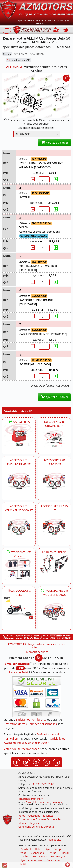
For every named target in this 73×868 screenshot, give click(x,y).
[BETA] (54, 611)
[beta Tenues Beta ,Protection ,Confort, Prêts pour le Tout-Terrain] (19, 569)
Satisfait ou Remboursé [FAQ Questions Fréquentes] (31, 720)
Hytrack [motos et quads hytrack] (53, 853)
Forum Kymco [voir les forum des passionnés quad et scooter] (59, 857)
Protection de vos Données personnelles (30, 724)
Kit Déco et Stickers (54, 552)
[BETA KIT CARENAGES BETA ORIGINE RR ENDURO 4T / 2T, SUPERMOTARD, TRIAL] (54, 439)
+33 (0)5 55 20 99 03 (43, 784)
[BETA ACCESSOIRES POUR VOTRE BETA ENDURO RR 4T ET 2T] (19, 481)
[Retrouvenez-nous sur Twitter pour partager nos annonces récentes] (27, 762)
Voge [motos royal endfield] (23, 853)
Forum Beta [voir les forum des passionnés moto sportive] (40, 857)
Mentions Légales (29, 823)
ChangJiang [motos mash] (37, 853)
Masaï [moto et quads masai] (65, 853)
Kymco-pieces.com (31, 860)
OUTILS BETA (19, 422)
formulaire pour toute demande (44, 803)
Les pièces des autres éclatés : (37, 128)
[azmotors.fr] (32, 30)
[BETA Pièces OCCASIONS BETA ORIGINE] (19, 608)
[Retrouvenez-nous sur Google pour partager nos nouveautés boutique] (37, 762)
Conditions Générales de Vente (36, 827)
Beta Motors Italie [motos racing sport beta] (31, 849)
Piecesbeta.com (55, 860)
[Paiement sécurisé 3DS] (37, 697)
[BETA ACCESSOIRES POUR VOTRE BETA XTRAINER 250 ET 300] (19, 527)
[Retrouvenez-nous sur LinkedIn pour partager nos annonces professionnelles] (56, 762)
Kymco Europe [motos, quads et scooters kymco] (54, 849)
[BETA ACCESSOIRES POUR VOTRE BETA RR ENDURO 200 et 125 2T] (54, 481)
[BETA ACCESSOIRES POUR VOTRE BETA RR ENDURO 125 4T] (54, 527)
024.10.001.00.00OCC (34, 236)
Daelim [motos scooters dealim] (25, 857)
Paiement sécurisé (37, 652)
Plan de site (55, 840)
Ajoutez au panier (54, 143)
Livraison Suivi (18, 672)
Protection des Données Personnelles (40, 819)
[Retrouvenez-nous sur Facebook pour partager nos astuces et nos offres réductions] (17, 762)
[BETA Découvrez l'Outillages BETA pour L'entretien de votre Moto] (19, 435)
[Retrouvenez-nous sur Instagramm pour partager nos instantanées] (46, 762)
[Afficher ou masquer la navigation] (7, 30)
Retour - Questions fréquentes (36, 816)
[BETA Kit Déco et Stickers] (54, 564)
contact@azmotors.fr (31, 799)
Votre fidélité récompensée (22, 749)
